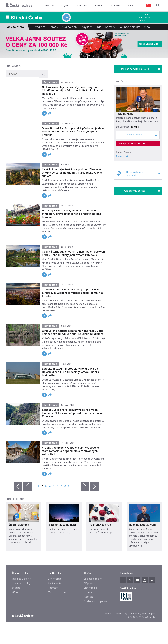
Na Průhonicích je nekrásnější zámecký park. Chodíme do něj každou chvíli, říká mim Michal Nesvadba (72, 90)
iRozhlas (50, 5)
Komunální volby (21, 583)
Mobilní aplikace (57, 592)
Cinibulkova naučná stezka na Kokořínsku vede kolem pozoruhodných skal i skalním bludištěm (73, 332)
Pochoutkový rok (100, 525)
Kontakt (88, 597)
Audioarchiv (145, 17)
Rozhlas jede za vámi (143, 525)
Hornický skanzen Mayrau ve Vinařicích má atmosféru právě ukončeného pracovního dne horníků (72, 214)
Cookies (108, 614)
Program (65, 5)
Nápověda (90, 583)
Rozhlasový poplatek (96, 601)
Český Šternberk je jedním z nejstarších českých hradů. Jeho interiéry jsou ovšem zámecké (73, 253)
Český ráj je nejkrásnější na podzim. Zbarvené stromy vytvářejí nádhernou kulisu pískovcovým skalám (73, 173)
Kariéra (88, 592)
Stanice (98, 5)
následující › (85, 486)
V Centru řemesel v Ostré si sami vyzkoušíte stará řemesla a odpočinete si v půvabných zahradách (70, 451)
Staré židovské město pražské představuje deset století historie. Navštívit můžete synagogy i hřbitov (74, 131)
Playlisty (86, 27)
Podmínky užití (138, 614)
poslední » (94, 486)
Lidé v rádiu (90, 588)
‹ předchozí (27, 486)
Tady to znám (125, 114)
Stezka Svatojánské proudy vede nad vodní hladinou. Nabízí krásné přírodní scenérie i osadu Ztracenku (74, 413)
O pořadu (121, 82)
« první (18, 486)
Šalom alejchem (19, 525)
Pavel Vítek (122, 156)
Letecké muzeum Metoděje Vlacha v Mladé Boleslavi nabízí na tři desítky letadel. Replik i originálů (71, 372)
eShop (16, 592)
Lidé (99, 27)
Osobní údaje (122, 614)
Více (148, 27)
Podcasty (53, 588)
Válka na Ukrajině (21, 579)
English (152, 614)
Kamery (142, 20)
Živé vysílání (55, 579)
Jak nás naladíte (130, 27)
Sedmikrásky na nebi (62, 525)
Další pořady (16, 499)
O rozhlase (114, 5)
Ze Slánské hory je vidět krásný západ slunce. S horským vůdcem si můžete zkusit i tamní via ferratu (72, 293)
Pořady (53, 27)
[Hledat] (158, 5)
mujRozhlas (82, 5)
